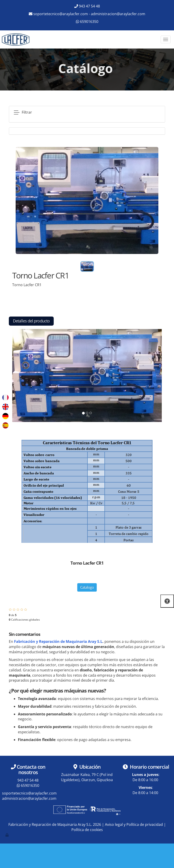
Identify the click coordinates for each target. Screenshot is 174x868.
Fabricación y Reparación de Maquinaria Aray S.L (58, 641)
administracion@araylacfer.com (118, 14)
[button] (23, 375)
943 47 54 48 (89, 6)
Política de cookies (87, 830)
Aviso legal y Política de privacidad (134, 824)
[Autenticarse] (7, 835)
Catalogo (87, 587)
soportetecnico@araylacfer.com (61, 14)
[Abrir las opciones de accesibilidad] (167, 601)
